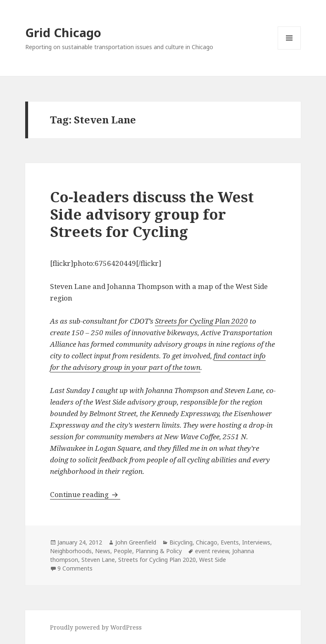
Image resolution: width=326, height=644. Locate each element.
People (123, 551)
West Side (213, 560)
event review (212, 551)
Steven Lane (98, 560)
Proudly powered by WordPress (96, 627)
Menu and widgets (289, 49)
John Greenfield (136, 542)
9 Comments (75, 568)
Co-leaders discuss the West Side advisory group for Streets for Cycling (152, 214)
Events (230, 542)
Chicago (207, 542)
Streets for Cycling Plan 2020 (201, 321)
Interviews (256, 542)
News (103, 551)
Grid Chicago (63, 32)
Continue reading (85, 494)
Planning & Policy (159, 551)
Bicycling (181, 542)
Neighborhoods (71, 551)
